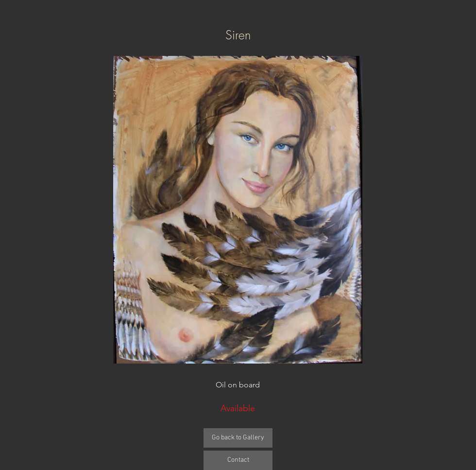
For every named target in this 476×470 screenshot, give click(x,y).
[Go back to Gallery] (238, 438)
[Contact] (238, 460)
